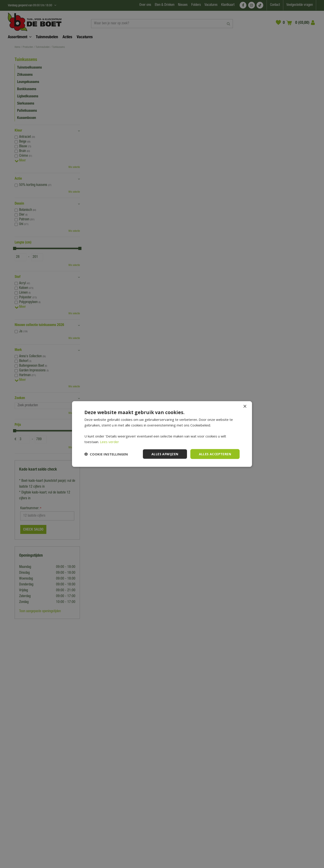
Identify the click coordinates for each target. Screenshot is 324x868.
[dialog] (162, 434)
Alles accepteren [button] (215, 454)
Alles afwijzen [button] (165, 454)
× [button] (245, 406)
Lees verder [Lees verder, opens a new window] (109, 442)
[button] (106, 454)
